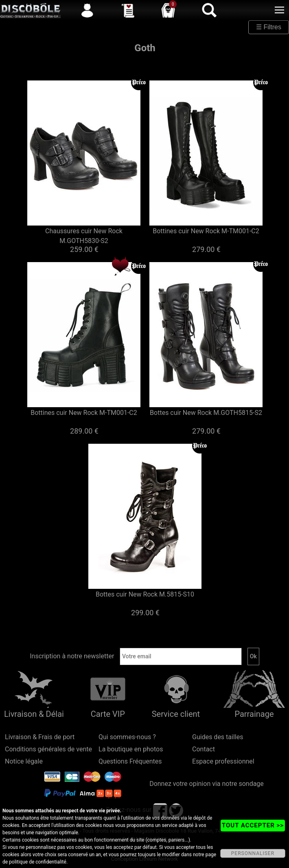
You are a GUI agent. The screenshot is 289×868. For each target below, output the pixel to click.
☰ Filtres (269, 27)
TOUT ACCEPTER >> (253, 825)
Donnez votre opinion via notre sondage (207, 784)
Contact (204, 749)
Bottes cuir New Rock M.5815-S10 (145, 594)
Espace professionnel (223, 761)
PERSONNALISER (253, 853)
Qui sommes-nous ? (127, 737)
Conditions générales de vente (48, 749)
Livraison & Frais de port (40, 737)
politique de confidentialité (38, 862)
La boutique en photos (131, 749)
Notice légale (24, 761)
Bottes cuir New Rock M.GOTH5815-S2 (206, 413)
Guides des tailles (218, 737)
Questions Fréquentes (130, 761)
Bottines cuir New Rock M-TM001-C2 (206, 231)
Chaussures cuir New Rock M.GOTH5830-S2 (84, 236)
